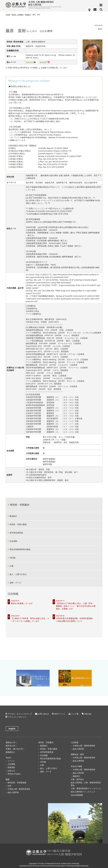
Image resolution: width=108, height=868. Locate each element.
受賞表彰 (11, 766)
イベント (11, 760)
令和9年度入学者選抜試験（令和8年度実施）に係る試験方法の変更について (75, 620)
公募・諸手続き (77, 778)
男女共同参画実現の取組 (20, 549)
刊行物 (12, 558)
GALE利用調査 (77, 794)
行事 (12, 566)
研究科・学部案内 (18, 15)
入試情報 (11, 763)
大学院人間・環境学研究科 (19, 788)
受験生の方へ (11, 741)
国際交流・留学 (77, 753)
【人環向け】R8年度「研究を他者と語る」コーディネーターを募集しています (30, 620)
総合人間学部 (13, 791)
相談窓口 (76, 775)
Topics (8, 757)
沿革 (9, 785)
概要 (8, 778)
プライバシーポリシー (17, 716)
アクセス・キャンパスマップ (20, 713)
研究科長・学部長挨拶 (17, 782)
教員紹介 (28, 15)
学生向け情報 (76, 765)
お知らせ (11, 770)
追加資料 (43, 62)
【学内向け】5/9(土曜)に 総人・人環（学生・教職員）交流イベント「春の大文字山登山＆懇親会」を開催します (76, 606)
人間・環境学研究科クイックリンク (86, 788)
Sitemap (88, 713)
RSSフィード (60, 713)
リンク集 (75, 713)
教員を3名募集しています (22, 603)
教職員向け (10, 751)
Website (29, 62)
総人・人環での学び (18, 574)
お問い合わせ (43, 713)
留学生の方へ (11, 745)
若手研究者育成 (16, 533)
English (12, 728)
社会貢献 (13, 541)
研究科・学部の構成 (18, 524)
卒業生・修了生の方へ (15, 748)
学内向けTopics (14, 773)
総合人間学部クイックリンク (83, 791)
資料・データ (15, 583)
